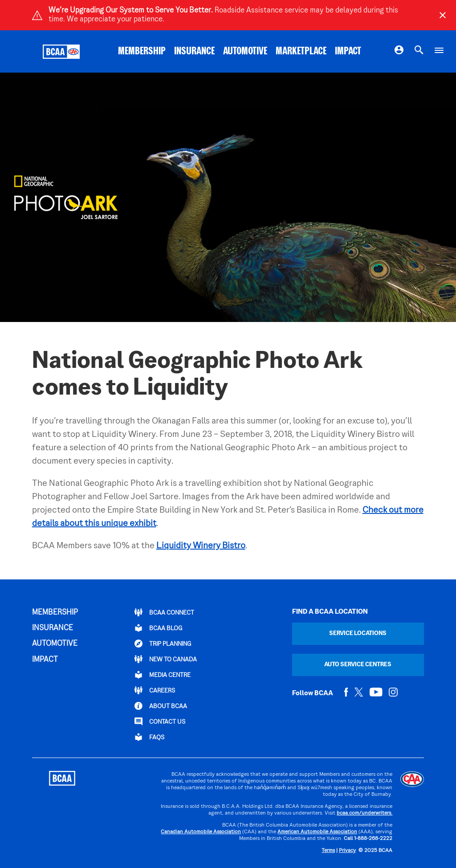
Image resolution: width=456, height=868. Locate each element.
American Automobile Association (317, 832)
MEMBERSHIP (142, 52)
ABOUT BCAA (161, 706)
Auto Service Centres (358, 665)
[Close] (443, 15)
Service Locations (358, 634)
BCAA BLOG (158, 628)
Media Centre (163, 675)
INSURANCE (194, 52)
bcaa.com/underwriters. (364, 813)
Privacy (347, 851)
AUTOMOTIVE (245, 52)
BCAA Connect (164, 612)
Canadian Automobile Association (201, 832)
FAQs (149, 737)
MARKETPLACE (301, 52)
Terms (328, 851)
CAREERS (155, 690)
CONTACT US (160, 721)
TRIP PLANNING (163, 644)
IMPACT (348, 52)
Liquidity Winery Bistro (201, 546)
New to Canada (166, 659)
